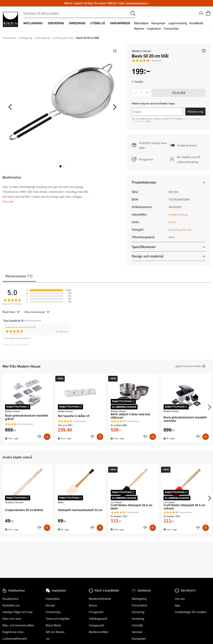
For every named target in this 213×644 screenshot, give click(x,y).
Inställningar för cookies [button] (191, 612)
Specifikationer (144, 247)
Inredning (138, 619)
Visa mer (8, 201)
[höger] (114, 107)
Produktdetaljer (144, 182)
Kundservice (11, 599)
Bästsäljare (141, 23)
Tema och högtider (58, 619)
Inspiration (154, 28)
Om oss (180, 599)
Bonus (93, 605)
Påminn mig (195, 112)
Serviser (137, 632)
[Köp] (47, 437)
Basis (172, 222)
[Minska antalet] (135, 93)
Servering (138, 612)
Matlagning (26, 38)
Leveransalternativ (15, 639)
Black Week (53, 625)
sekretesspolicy (190, 119)
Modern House (141, 51)
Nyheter (139, 28)
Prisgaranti (146, 159)
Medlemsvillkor (99, 632)
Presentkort (140, 605)
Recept (50, 605)
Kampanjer (158, 23)
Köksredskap (43, 38)
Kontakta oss (11, 605)
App (177, 605)
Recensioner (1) (19, 276)
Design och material (148, 256)
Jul (48, 639)
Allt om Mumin (55, 632)
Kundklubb (196, 23)
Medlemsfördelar (100, 599)
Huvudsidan (9, 38)
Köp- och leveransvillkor (18, 625)
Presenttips (171, 28)
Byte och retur (12, 619)
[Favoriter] (39, 437)
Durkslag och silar (63, 38)
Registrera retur (13, 632)
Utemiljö (137, 625)
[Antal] (141, 93)
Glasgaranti (96, 625)
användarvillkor (139, 121)
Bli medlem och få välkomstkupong (189, 159)
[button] (204, 51)
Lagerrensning (177, 23)
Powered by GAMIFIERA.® (16, 345)
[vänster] (10, 107)
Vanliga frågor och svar (18, 612)
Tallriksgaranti (98, 619)
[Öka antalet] (147, 93)
